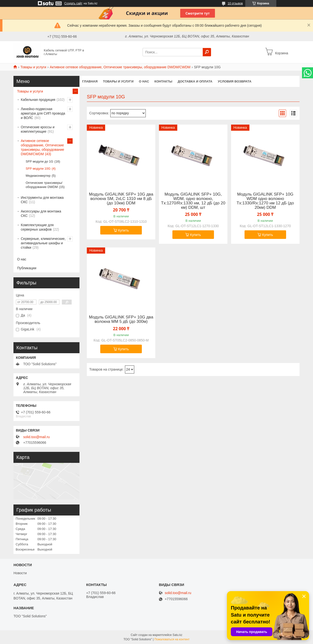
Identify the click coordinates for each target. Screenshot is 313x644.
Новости (20, 573)
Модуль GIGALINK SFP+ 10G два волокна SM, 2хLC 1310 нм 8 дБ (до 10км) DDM (121, 199)
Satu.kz (177, 635)
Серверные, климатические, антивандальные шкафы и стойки (43, 243)
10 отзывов (235, 3)
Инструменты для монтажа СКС (42, 200)
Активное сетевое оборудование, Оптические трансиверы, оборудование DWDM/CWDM (120, 67)
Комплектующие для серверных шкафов (37, 227)
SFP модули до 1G (39, 161)
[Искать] (207, 52)
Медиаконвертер (38, 176)
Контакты (163, 81)
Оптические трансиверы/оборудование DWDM (44, 185)
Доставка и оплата (195, 81)
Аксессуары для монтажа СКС (41, 213)
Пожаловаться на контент (172, 639)
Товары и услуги (33, 67)
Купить (123, 230)
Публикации (27, 268)
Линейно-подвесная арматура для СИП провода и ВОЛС (43, 113)
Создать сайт (73, 3)
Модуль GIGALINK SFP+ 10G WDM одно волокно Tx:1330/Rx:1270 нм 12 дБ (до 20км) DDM (265, 201)
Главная (90, 81)
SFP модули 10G (38, 169)
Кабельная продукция (38, 100)
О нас (144, 81)
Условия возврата (235, 81)
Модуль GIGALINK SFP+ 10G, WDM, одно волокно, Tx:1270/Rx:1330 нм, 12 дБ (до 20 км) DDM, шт (193, 201)
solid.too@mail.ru (36, 437)
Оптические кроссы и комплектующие (38, 129)
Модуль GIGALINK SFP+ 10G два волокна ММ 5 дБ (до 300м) (121, 319)
